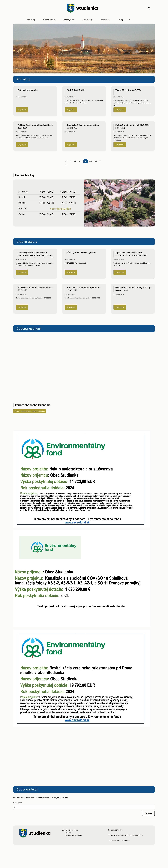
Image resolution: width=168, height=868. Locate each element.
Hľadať (149, 9)
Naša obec (105, 21)
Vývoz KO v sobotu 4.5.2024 (128, 91)
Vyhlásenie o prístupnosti (119, 841)
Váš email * (18, 804)
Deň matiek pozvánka (28, 91)
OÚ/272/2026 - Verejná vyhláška (81, 254)
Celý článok (22, 111)
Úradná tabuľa (49, 21)
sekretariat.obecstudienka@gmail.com (127, 836)
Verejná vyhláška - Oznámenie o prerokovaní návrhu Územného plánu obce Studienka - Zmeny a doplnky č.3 (36, 256)
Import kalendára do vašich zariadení (30, 412)
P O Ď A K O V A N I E (75, 91)
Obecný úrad (69, 21)
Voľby (120, 21)
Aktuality (31, 21)
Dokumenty (88, 21)
